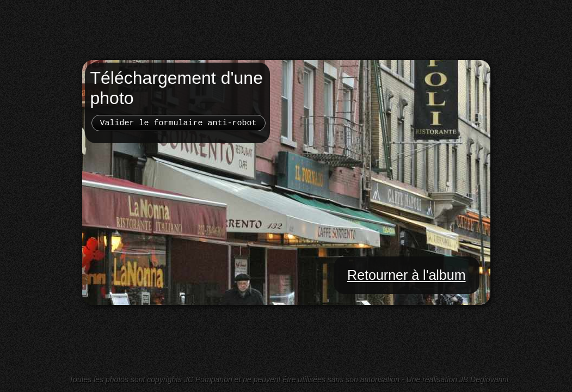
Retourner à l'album (406, 275)
